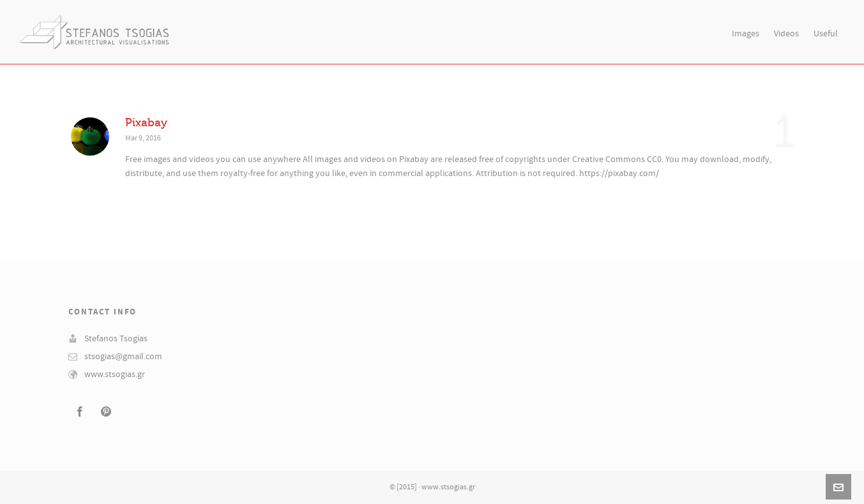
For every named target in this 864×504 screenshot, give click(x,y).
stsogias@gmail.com (123, 357)
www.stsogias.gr (115, 374)
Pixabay (146, 122)
